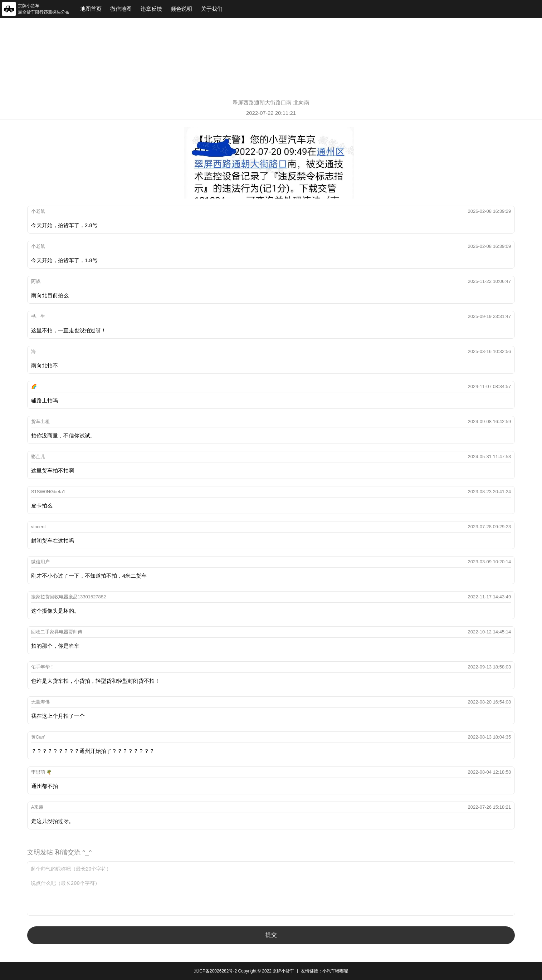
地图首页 (91, 9)
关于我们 (212, 9)
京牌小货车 (283, 971)
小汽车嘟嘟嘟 (335, 971)
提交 (271, 935)
